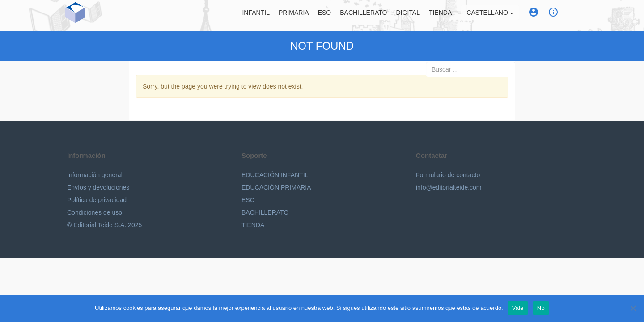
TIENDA (253, 225)
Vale (518, 308)
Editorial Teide (112, 17)
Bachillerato (363, 16)
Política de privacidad (97, 200)
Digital (408, 16)
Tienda (440, 16)
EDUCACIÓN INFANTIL (275, 175)
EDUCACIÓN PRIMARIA (276, 187)
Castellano (490, 16)
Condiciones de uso (95, 212)
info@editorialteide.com (449, 187)
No (541, 308)
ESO (325, 16)
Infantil (256, 16)
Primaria (294, 16)
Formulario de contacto (448, 175)
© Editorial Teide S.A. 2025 (104, 225)
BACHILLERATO (265, 212)
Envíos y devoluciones (98, 187)
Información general (95, 175)
